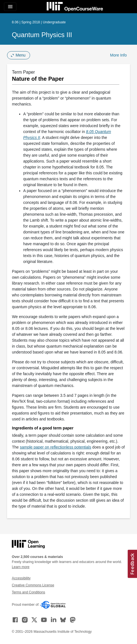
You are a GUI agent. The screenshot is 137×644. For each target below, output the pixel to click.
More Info (118, 55)
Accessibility (21, 578)
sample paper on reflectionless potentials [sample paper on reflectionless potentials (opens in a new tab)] (56, 447)
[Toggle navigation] (10, 7)
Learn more (21, 567)
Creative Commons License (33, 585)
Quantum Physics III (42, 35)
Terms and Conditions (28, 592)
